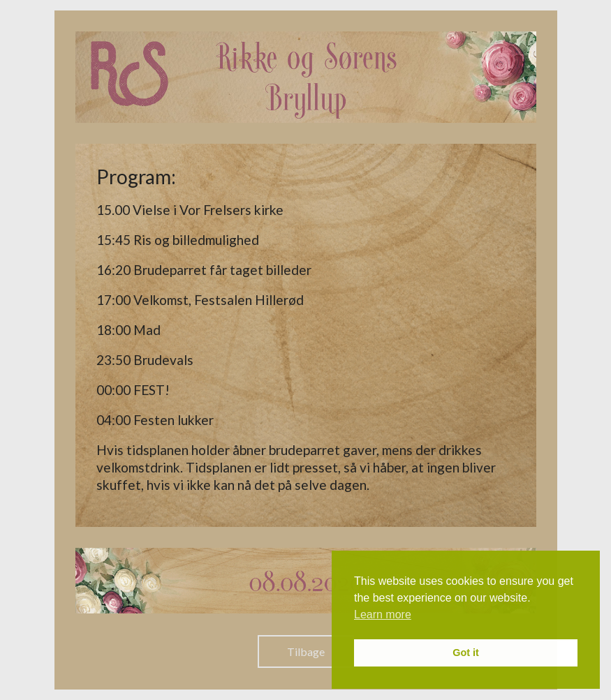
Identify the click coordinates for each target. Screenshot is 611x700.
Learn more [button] (383, 615)
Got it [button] (466, 653)
